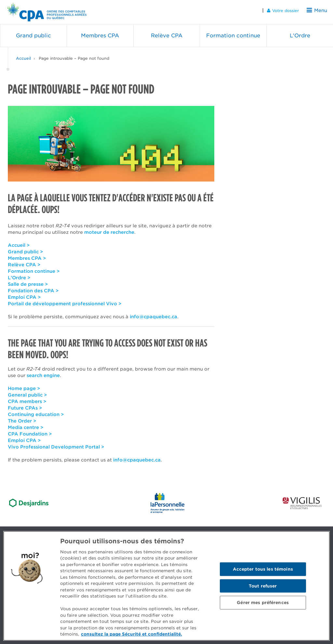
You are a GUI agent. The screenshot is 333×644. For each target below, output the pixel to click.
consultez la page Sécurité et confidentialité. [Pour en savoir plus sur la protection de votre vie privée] (132, 634)
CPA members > (27, 398)
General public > (27, 392)
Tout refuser (263, 586)
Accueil (23, 55)
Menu (318, 10)
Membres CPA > (27, 255)
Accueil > (19, 242)
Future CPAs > (25, 405)
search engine (43, 372)
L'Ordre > (19, 274)
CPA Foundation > (30, 431)
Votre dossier (285, 10)
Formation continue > (34, 268)
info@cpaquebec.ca (153, 313)
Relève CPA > (24, 261)
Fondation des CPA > (33, 287)
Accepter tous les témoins (263, 569)
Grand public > (25, 248)
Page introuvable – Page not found (74, 55)
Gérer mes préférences (263, 603)
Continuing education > (36, 411)
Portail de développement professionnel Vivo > (65, 300)
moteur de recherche (109, 229)
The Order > (22, 418)
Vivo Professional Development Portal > (56, 444)
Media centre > (26, 424)
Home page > (24, 385)
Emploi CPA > (24, 294)
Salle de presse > (28, 281)
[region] (166, 586)
